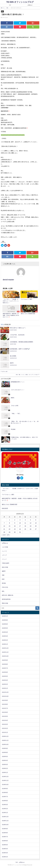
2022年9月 (5, 660)
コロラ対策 (5, 547)
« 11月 (4, 535)
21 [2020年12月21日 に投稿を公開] (4, 529)
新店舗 (4, 583)
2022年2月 (5, 684)
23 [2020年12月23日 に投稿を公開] (15, 529)
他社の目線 (5, 567)
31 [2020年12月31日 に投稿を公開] (20, 532)
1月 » (8, 535)
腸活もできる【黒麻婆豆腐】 (10, 504)
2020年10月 (5, 744)
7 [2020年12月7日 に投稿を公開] (4, 523)
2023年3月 (5, 636)
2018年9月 (5, 829)
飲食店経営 (5, 508)
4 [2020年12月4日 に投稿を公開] (25, 520)
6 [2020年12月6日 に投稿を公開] (36, 520)
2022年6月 (5, 672)
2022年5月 (5, 676)
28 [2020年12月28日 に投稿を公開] (4, 532)
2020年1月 (5, 772)
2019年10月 (5, 785)
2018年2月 (5, 857)
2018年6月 (5, 841)
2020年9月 (5, 748)
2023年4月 (5, 632)
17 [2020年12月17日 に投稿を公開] (20, 526)
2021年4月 (5, 720)
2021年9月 (5, 700)
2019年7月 (5, 797)
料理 (3, 579)
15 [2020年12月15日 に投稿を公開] (9, 526)
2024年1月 (5, 616)
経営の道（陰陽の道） (8, 595)
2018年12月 (5, 817)
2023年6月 (5, 624)
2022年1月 (5, 688)
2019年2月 (5, 809)
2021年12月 (5, 692)
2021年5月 (5, 716)
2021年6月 (5, 712)
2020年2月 (5, 768)
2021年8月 (5, 704)
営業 (3, 575)
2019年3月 (5, 805)
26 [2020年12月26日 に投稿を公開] (31, 529)
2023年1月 (5, 644)
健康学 (4, 571)
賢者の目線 (5, 603)
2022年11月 (5, 652)
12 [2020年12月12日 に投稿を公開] (31, 523)
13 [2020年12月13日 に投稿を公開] (36, 523)
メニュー (4, 559)
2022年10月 (5, 656)
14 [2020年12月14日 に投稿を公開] (4, 526)
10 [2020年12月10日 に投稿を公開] (20, 523)
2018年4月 (5, 849)
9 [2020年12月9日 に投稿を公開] (15, 523)
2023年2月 (5, 640)
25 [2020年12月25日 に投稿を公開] (25, 529)
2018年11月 (5, 821)
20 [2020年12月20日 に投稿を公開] (36, 526)
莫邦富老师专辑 (6, 599)
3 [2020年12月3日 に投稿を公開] (20, 520)
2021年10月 (5, 696)
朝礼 (2, 11)
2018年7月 (5, 837)
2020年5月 (5, 756)
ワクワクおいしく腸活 (8, 495)
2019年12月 (5, 777)
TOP (10, 5)
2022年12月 (5, 648)
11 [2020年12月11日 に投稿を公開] (25, 523)
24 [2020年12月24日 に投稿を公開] (20, 529)
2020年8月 (5, 752)
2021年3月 (5, 724)
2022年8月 (5, 664)
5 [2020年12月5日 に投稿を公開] (30, 520)
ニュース (4, 551)
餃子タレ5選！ (5, 372)
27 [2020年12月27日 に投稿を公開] (36, 529)
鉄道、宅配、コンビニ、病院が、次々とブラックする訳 (27, 375)
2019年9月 (5, 789)
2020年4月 (5, 760)
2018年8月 (5, 833)
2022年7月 (5, 668)
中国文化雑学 (6, 563)
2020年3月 (5, 764)
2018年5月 (5, 845)
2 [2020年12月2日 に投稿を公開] (15, 520)
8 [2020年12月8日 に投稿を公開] (10, 523)
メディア (4, 555)
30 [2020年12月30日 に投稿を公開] (15, 532)
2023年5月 (5, 628)
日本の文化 (5, 587)
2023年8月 (5, 620)
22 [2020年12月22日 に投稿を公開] (9, 529)
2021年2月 (5, 728)
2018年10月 (5, 825)
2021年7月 (5, 708)
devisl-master (8, 280)
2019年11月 (5, 780)
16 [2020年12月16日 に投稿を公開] (15, 526)
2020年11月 (5, 740)
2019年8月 (5, 793)
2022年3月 (5, 680)
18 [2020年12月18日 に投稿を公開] (25, 526)
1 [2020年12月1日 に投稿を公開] (10, 520)
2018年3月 (5, 853)
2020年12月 (5, 736)
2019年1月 (5, 813)
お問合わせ (30, 5)
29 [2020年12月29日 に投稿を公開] (9, 532)
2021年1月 (5, 732)
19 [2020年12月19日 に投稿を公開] (31, 526)
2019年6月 (5, 801)
